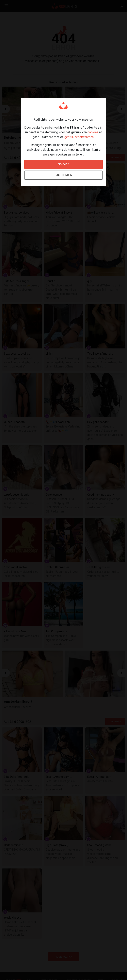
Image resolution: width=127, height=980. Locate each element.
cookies (93, 132)
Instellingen (63, 175)
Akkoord (63, 164)
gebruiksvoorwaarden (79, 137)
